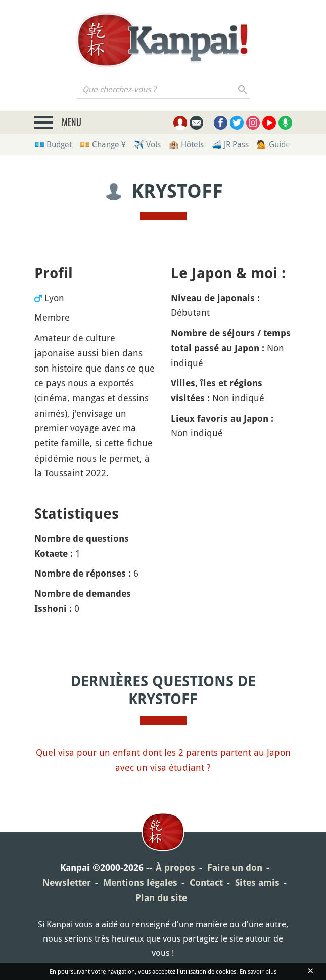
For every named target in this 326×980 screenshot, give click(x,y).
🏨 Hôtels (186, 144)
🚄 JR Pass (230, 144)
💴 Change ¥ (103, 144)
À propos (175, 867)
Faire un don (235, 867)
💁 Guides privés (287, 144)
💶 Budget (53, 144)
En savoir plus (258, 971)
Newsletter (67, 883)
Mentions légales (140, 883)
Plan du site (161, 898)
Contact (206, 883)
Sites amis (257, 883)
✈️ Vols (147, 144)
